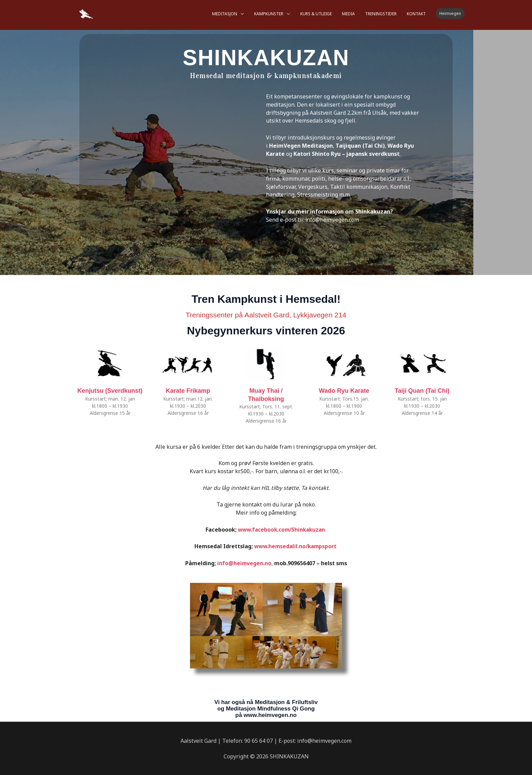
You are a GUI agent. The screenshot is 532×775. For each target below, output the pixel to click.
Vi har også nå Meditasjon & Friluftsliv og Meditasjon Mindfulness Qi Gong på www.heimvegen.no (266, 708)
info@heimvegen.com (332, 220)
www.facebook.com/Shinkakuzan (281, 530)
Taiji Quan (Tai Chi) (422, 391)
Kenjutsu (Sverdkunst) (110, 391)
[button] (450, 12)
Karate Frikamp (188, 391)
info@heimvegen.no (244, 563)
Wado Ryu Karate (344, 391)
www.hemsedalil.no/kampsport (296, 546)
